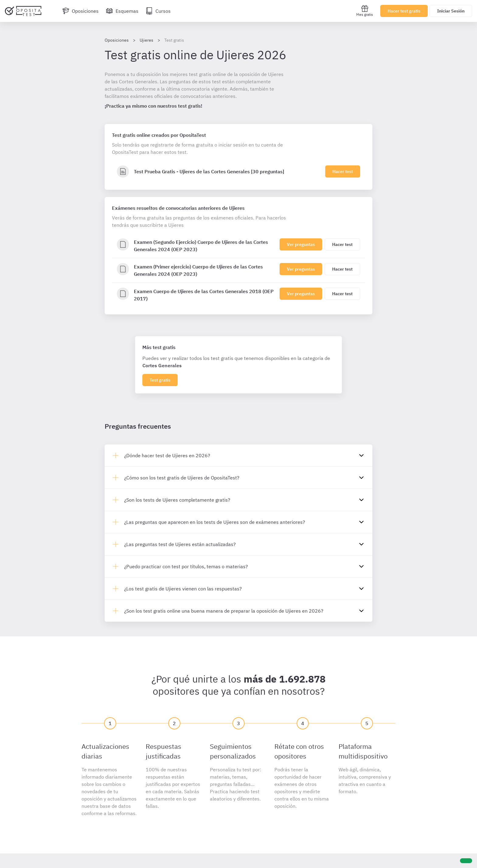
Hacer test (343, 171)
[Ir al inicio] (23, 11)
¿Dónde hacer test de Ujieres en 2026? (167, 455)
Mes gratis (365, 11)
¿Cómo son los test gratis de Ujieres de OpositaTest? (182, 478)
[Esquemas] (122, 11)
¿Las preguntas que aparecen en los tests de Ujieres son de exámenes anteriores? (215, 522)
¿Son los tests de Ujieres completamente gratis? (177, 500)
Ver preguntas (301, 244)
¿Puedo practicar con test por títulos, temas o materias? (186, 566)
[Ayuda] (466, 861)
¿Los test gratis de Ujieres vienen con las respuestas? (183, 589)
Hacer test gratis (404, 11)
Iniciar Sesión (451, 11)
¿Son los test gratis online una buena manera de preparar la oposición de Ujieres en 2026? (224, 611)
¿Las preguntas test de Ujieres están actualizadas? (180, 544)
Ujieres (146, 40)
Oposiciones (117, 40)
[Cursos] (158, 11)
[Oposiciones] (80, 11)
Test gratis (160, 380)
